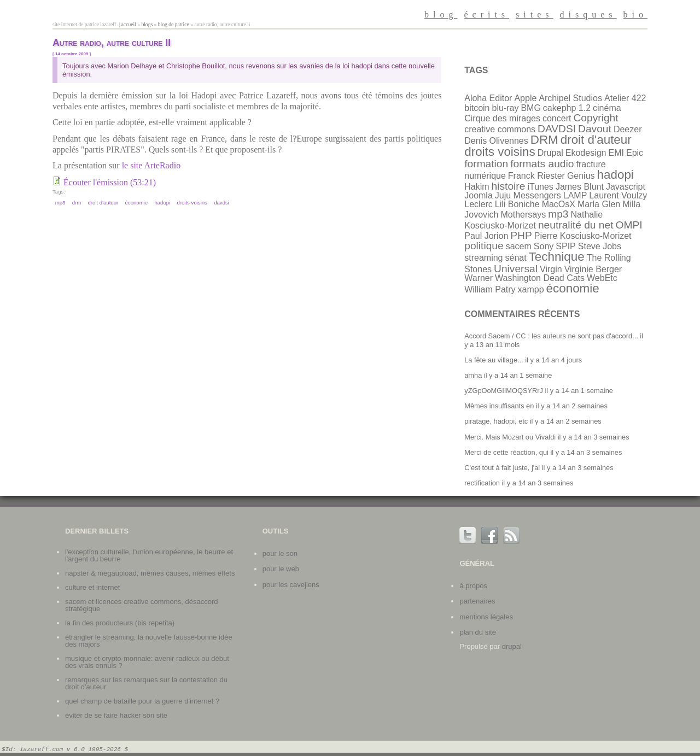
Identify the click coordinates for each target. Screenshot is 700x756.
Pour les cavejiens (291, 585)
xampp (531, 289)
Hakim (477, 187)
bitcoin (477, 108)
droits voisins (192, 203)
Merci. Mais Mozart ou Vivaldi (510, 437)
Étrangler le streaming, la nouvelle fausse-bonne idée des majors (149, 641)
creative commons (500, 129)
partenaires (477, 601)
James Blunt (580, 187)
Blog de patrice (174, 24)
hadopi (162, 203)
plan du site (478, 632)
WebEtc (602, 278)
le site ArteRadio (151, 165)
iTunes (540, 187)
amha (473, 375)
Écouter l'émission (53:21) (110, 182)
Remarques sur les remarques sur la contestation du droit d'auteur (146, 683)
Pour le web (281, 569)
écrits (486, 14)
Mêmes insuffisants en (499, 406)
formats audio (542, 164)
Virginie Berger (593, 269)
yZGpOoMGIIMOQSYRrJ (504, 391)
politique (484, 246)
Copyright (596, 118)
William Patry (490, 289)
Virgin (551, 269)
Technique (557, 257)
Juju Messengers (528, 195)
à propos (473, 586)
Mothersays (523, 215)
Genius (581, 176)
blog (441, 14)
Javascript (626, 187)
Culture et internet (92, 587)
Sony (544, 246)
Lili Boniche (517, 204)
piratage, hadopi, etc (496, 421)
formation (486, 164)
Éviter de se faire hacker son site (116, 715)
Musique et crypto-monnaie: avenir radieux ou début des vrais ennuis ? (147, 662)
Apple (525, 98)
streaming (483, 258)
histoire (509, 186)
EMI (616, 153)
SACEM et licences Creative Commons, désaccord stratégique (142, 605)
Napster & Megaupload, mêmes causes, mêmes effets (150, 573)
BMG (530, 108)
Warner (479, 278)
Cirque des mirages (502, 118)
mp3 (60, 203)
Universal (516, 269)
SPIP (565, 246)
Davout (595, 129)
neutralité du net (576, 225)
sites (534, 14)
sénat (515, 258)
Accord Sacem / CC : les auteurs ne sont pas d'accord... (551, 336)
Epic (635, 153)
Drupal (550, 153)
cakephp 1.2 (567, 108)
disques (588, 14)
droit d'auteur (103, 203)
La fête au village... (494, 360)
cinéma (607, 108)
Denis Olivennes (496, 141)
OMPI (629, 225)
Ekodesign (586, 153)
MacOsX (559, 204)
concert (557, 118)
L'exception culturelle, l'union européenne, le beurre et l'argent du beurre (149, 555)
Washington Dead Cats (540, 278)
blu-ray (505, 108)
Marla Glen (599, 204)
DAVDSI (221, 203)
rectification (482, 483)
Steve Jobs (600, 246)
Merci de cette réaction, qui (506, 452)
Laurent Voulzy (618, 195)
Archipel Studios (570, 98)
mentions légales (486, 617)
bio (635, 14)
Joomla (479, 195)
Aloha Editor (488, 98)
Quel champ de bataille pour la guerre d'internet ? (142, 701)
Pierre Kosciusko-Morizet (583, 236)
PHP (521, 235)
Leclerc (479, 204)
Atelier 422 (625, 98)
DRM (77, 203)
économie (137, 203)
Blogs (147, 24)
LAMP (575, 195)
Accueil (129, 24)
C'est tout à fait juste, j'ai (502, 468)
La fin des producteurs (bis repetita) (120, 623)
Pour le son (280, 553)
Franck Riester (536, 176)
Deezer (628, 129)
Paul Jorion (486, 236)
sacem (519, 246)
